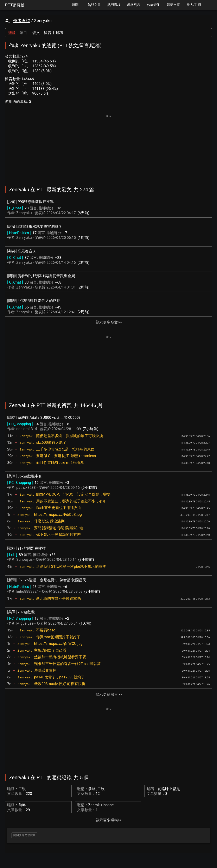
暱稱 (59, 33)
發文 (36, 33)
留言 (48, 33)
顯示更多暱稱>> (109, 820)
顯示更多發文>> (109, 322)
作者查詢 (22, 21)
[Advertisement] (108, 148)
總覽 (12, 33)
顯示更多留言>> (109, 694)
